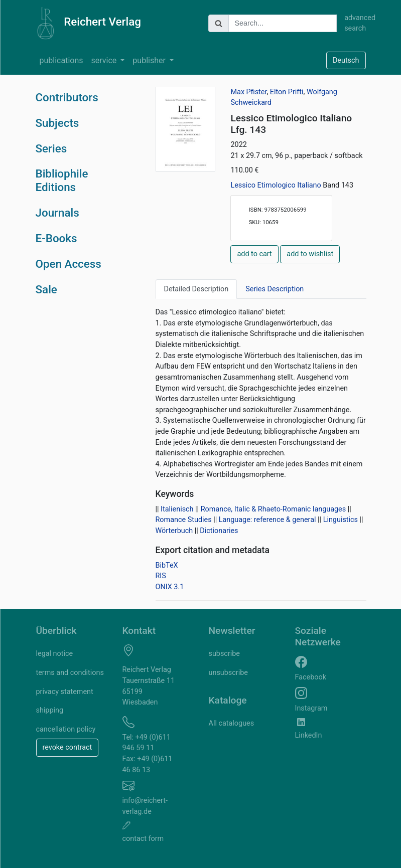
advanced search (355, 23)
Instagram (311, 708)
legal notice (55, 654)
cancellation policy (66, 729)
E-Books (56, 238)
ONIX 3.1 (170, 587)
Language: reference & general (268, 520)
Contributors (67, 97)
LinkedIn (309, 735)
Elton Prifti (287, 92)
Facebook (311, 677)
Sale (46, 289)
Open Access (69, 264)
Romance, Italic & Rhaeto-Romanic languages (273, 509)
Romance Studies (184, 520)
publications (61, 60)
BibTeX (167, 565)
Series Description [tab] (275, 289)
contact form (143, 839)
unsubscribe (228, 673)
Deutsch (346, 60)
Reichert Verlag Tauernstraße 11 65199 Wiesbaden (149, 686)
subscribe (225, 654)
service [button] (105, 60)
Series (51, 148)
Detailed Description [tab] (196, 289)
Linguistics (341, 520)
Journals (57, 213)
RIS (161, 576)
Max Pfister (248, 92)
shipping (50, 710)
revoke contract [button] (68, 747)
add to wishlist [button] (310, 254)
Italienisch (177, 509)
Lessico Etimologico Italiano (277, 185)
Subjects (57, 123)
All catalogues (232, 723)
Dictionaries (219, 531)
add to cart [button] (254, 254)
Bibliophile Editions (62, 180)
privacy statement (65, 692)
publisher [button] (150, 60)
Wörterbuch (174, 531)
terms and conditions (70, 673)
